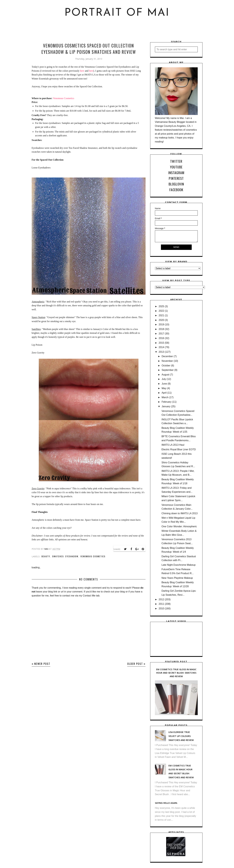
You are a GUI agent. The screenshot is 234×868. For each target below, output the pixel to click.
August (165, 375)
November (167, 361)
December (167, 356)
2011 (161, 604)
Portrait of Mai (117, 13)
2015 (161, 343)
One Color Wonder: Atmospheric (179, 526)
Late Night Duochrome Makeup (179, 565)
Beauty (46, 556)
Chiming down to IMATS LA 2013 (180, 513)
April (164, 393)
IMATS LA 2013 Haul (173, 445)
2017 (161, 334)
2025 (161, 306)
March (165, 397)
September (168, 370)
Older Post (135, 664)
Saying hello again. (166, 803)
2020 (161, 320)
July (164, 379)
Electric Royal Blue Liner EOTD (179, 449)
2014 (161, 347)
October (166, 366)
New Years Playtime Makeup (177, 578)
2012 (161, 599)
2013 (161, 352)
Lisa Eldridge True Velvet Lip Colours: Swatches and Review (181, 736)
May (164, 388)
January (166, 406)
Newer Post (42, 664)
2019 (161, 325)
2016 (161, 338)
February (166, 402)
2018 (161, 329)
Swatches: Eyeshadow (65, 556)
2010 (161, 609)
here (82, 71)
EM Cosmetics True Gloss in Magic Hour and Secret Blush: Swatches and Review (176, 673)
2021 (161, 315)
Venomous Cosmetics (64, 98)
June (164, 384)
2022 (161, 311)
